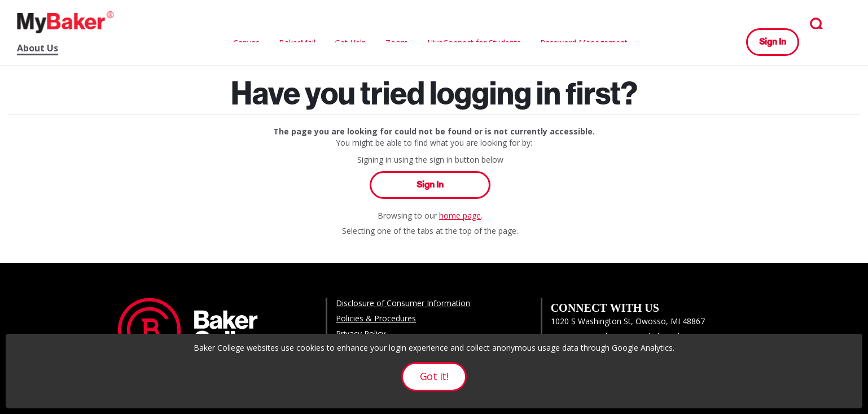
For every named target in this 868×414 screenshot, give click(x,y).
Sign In (773, 42)
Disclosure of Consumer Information (403, 303)
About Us (38, 48)
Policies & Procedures (376, 318)
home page (460, 215)
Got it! (434, 376)
